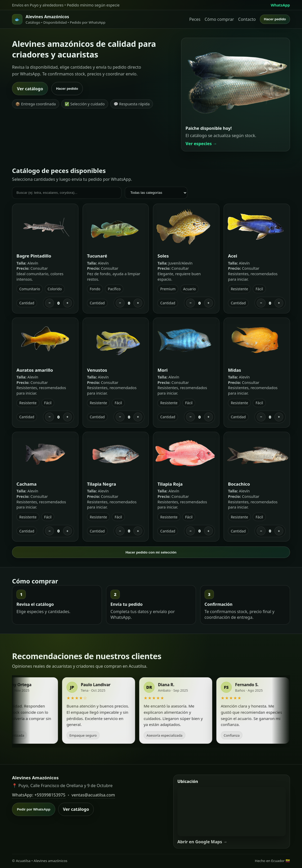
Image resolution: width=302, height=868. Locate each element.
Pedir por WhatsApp (34, 809)
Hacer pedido (275, 19)
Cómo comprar (219, 19)
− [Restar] (50, 303)
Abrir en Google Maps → (202, 842)
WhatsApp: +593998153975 (39, 795)
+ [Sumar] (67, 303)
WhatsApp (280, 5)
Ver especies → (201, 144)
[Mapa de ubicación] (232, 812)
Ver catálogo (30, 89)
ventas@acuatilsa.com (93, 795)
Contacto (247, 19)
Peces (195, 19)
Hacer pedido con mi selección (151, 552)
